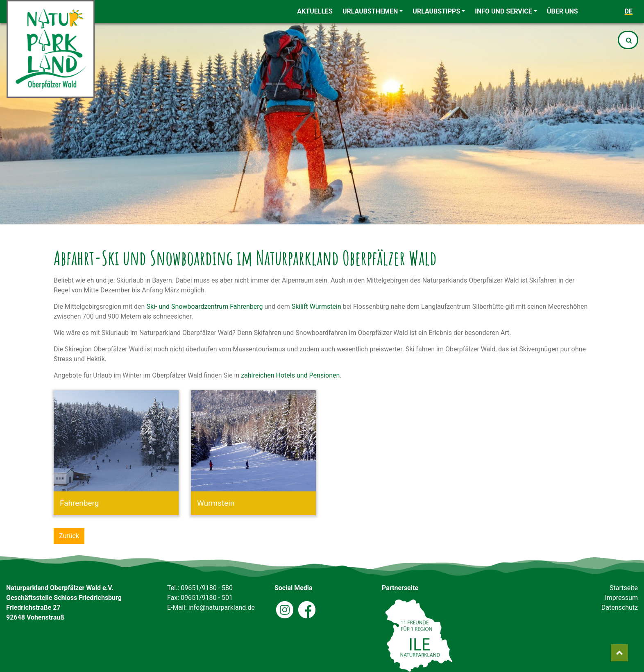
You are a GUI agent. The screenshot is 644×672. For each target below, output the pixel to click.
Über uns (562, 11)
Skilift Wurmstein (316, 307)
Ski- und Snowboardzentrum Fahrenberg (204, 307)
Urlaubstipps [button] (436, 11)
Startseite (624, 588)
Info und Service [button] (503, 11)
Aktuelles (315, 11)
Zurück (69, 536)
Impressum (621, 598)
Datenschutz (620, 608)
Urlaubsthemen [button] (370, 11)
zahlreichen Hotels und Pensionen (290, 375)
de (629, 11)
